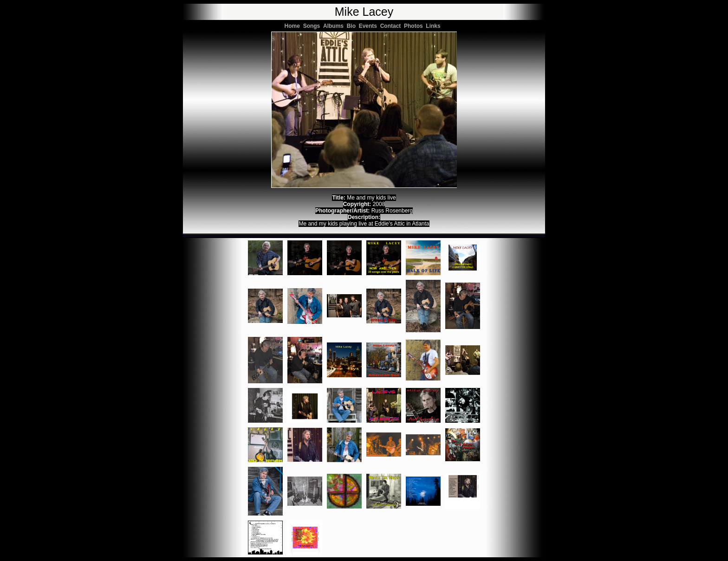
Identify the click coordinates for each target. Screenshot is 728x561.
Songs (313, 26)
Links (435, 26)
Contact (392, 26)
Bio (353, 26)
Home (294, 26)
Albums (335, 26)
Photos (415, 26)
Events (370, 26)
